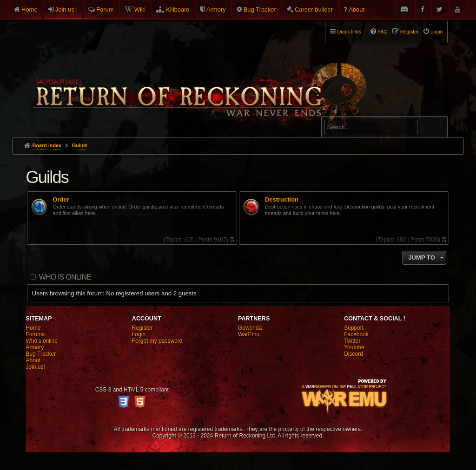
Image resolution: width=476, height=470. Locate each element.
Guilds (47, 177)
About (357, 10)
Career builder (314, 10)
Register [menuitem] (410, 32)
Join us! (36, 367)
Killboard (178, 10)
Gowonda (250, 328)
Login (139, 334)
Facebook (356, 334)
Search (435, 129)
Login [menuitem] (436, 32)
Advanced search (354, 112)
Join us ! (66, 10)
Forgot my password (157, 341)
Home (30, 10)
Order (61, 200)
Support (354, 328)
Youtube (354, 347)
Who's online (42, 341)
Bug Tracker (260, 10)
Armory (216, 10)
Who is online (65, 277)
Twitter (352, 341)
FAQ (383, 32)
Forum (105, 10)
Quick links (349, 32)
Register (142, 328)
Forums (36, 334)
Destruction (282, 200)
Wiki (140, 10)
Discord (354, 354)
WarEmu (249, 334)
